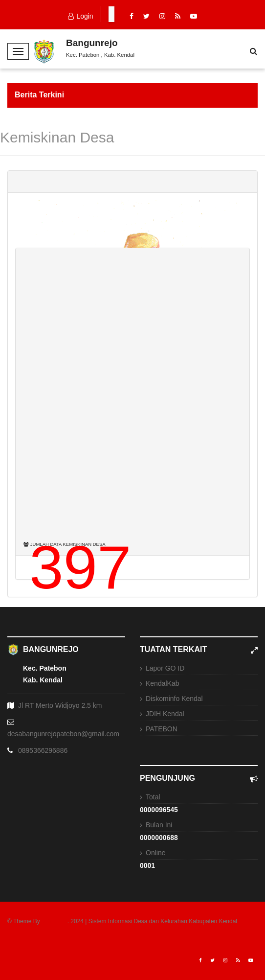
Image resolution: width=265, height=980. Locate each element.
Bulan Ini (159, 825)
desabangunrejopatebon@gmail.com (63, 734)
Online (155, 853)
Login (80, 16)
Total (153, 797)
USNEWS (55, 921)
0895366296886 (43, 750)
